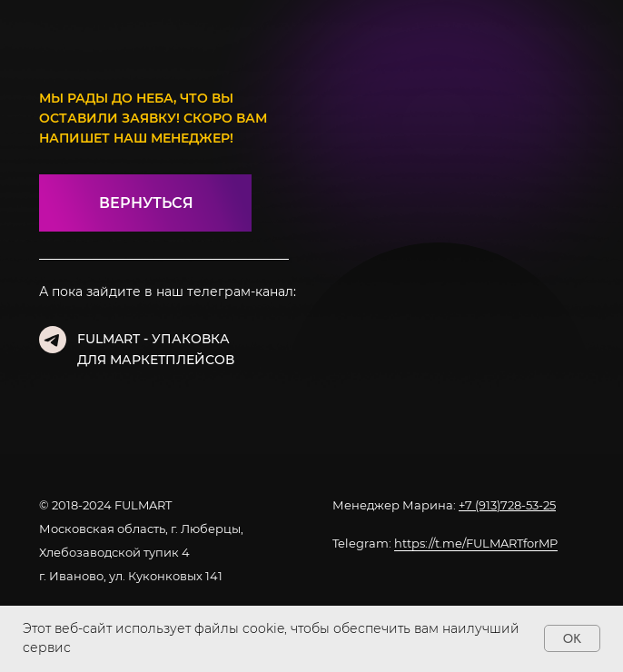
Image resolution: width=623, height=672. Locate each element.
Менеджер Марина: (444, 505)
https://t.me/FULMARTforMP (476, 543)
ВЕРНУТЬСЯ (146, 203)
